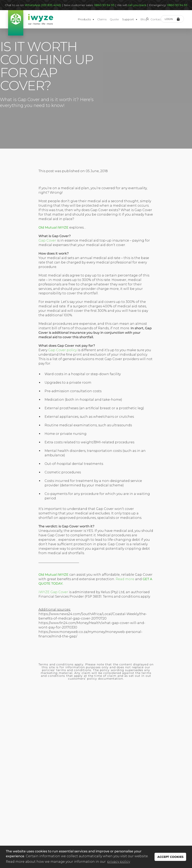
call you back (137, 5)
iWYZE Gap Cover (53, 592)
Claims (102, 19)
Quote (114, 19)
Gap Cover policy (62, 350)
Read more (125, 579)
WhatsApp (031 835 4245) (43, 5)
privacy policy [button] (119, 862)
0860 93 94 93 (177, 5)
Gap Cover (47, 240)
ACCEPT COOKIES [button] (170, 857)
